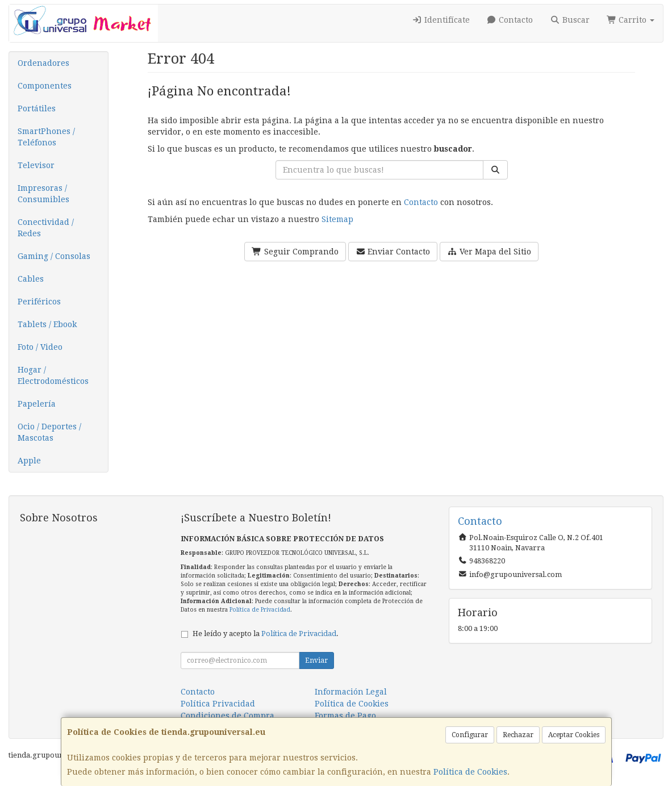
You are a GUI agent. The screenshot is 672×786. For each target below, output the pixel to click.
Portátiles (37, 108)
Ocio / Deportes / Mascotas (49, 432)
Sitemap (337, 219)
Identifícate (441, 20)
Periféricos (39, 302)
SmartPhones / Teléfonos (46, 137)
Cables (31, 279)
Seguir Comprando (295, 252)
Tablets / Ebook (47, 324)
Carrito (631, 20)
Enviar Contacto (393, 252)
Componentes (45, 86)
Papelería (37, 404)
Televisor (36, 165)
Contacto (510, 20)
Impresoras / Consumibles (43, 194)
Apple (29, 461)
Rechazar (518, 735)
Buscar (570, 20)
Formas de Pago (345, 716)
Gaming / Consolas (54, 256)
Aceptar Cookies (574, 735)
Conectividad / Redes (46, 228)
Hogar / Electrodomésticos (53, 375)
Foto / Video (40, 347)
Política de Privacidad (260, 610)
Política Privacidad (218, 704)
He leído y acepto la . (266, 634)
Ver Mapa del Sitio (489, 252)
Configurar (470, 735)
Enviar (316, 660)
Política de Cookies (470, 772)
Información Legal (351, 692)
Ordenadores (43, 63)
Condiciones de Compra (228, 716)
